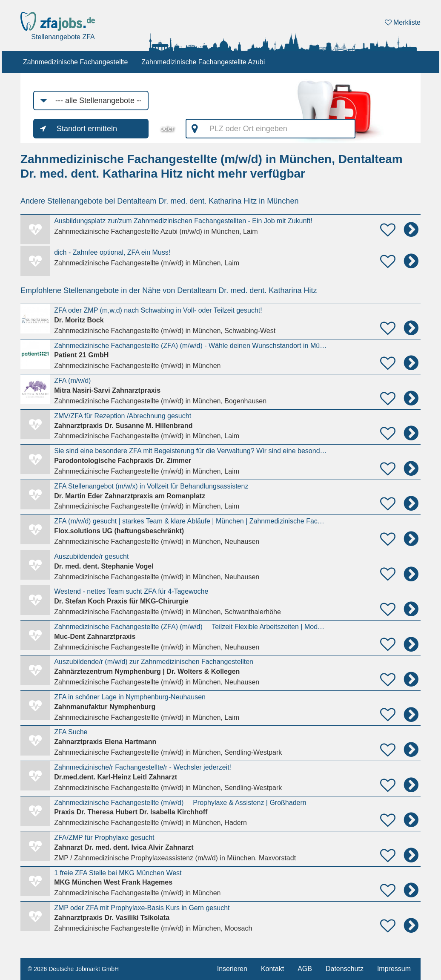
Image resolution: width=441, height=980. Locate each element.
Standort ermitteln (87, 129)
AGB (305, 969)
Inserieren (232, 969)
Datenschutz (345, 969)
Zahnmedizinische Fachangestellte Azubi (203, 62)
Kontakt (272, 969)
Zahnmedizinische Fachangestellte (75, 62)
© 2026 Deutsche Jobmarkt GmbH (73, 969)
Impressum (394, 969)
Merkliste (403, 22)
